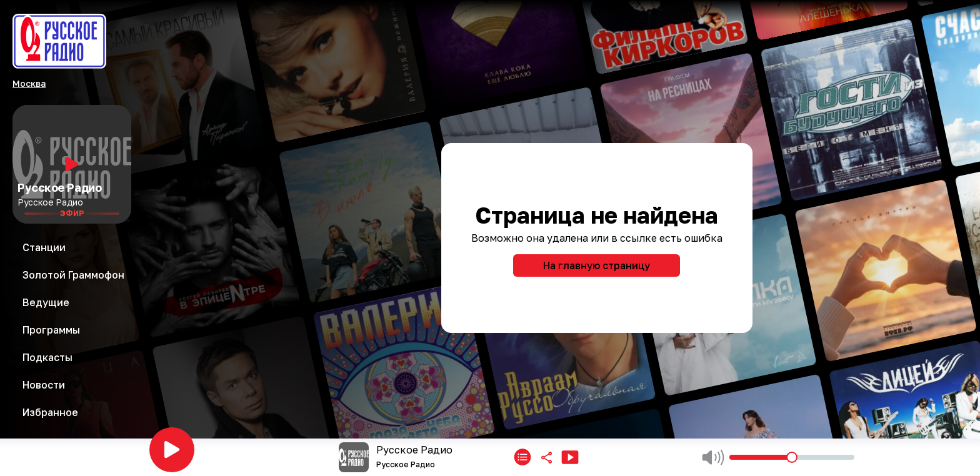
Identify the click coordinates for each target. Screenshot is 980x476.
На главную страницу (597, 265)
